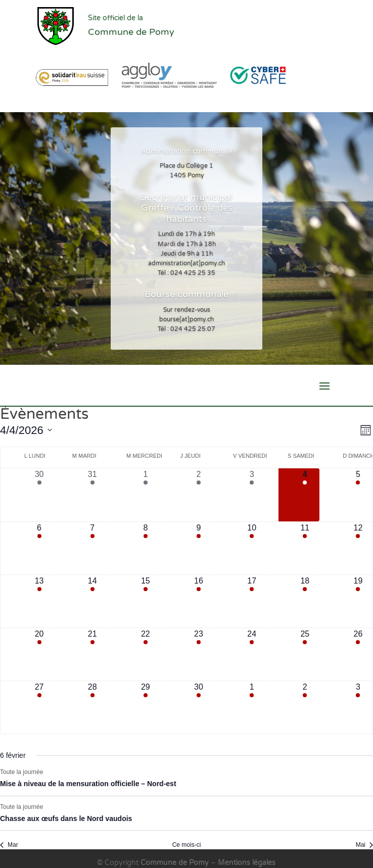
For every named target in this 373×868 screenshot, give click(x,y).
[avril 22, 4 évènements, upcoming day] (145, 654)
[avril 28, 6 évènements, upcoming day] (92, 707)
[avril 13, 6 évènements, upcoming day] (39, 601)
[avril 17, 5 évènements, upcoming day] (252, 601)
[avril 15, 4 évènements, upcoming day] (145, 601)
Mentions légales (247, 863)
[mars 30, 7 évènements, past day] (39, 495)
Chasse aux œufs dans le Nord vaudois (66, 818)
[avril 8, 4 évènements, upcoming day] (145, 548)
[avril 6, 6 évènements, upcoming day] (39, 548)
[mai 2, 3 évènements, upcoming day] (305, 707)
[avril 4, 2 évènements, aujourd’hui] (305, 495)
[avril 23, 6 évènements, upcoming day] (198, 654)
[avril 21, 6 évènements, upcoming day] (92, 654)
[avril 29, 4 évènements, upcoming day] (145, 707)
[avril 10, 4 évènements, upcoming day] (252, 548)
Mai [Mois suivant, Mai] (364, 845)
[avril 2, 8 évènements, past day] (198, 495)
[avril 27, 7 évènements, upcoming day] (39, 707)
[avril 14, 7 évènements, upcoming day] (92, 601)
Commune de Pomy (176, 863)
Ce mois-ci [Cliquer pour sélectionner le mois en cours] (187, 845)
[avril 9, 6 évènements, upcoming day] (198, 548)
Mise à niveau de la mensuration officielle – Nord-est (88, 784)
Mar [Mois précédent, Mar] (9, 845)
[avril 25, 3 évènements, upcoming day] (305, 654)
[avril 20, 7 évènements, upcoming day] (39, 654)
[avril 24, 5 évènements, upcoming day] (252, 654)
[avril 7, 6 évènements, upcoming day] (92, 548)
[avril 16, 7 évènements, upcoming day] (198, 601)
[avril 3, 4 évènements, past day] (252, 495)
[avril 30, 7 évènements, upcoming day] (198, 707)
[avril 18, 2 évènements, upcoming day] (305, 601)
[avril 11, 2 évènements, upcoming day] (305, 548)
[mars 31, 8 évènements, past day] (92, 495)
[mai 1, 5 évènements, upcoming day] (252, 707)
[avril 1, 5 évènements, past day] (145, 495)
